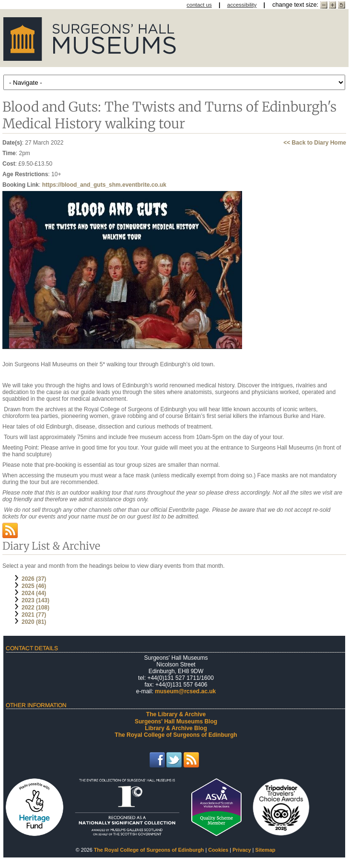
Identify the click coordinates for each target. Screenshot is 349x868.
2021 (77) (34, 615)
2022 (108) (35, 608)
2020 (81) (34, 622)
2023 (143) (35, 600)
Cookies (218, 850)
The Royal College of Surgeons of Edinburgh (176, 735)
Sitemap (265, 850)
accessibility (242, 5)
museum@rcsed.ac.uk (185, 691)
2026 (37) (34, 579)
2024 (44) (34, 593)
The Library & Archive (176, 714)
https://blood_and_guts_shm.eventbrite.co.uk (104, 185)
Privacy (242, 850)
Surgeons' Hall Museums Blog (176, 721)
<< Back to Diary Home (315, 143)
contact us (199, 5)
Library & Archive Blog (176, 728)
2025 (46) (34, 586)
